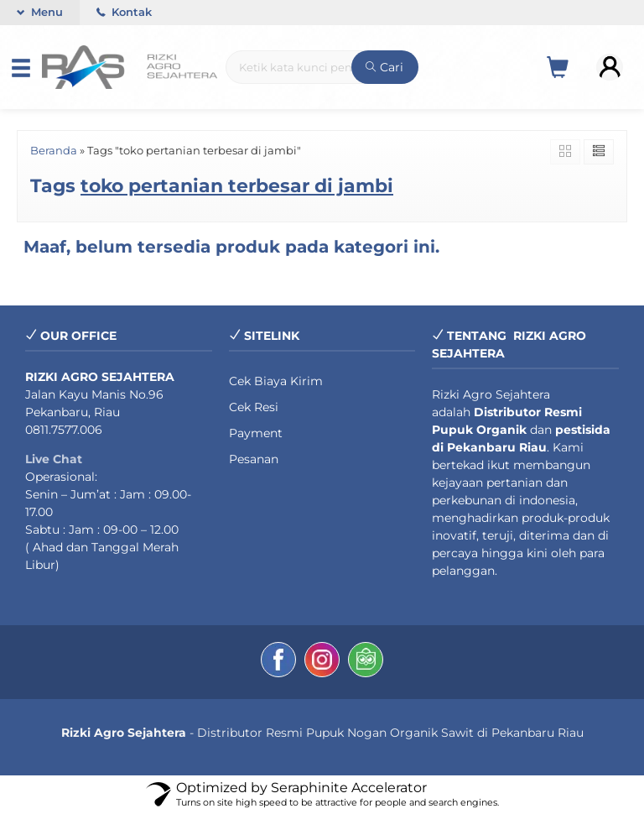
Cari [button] (384, 67)
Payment (256, 433)
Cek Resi (254, 407)
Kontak (124, 12)
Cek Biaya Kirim (276, 381)
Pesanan (254, 459)
